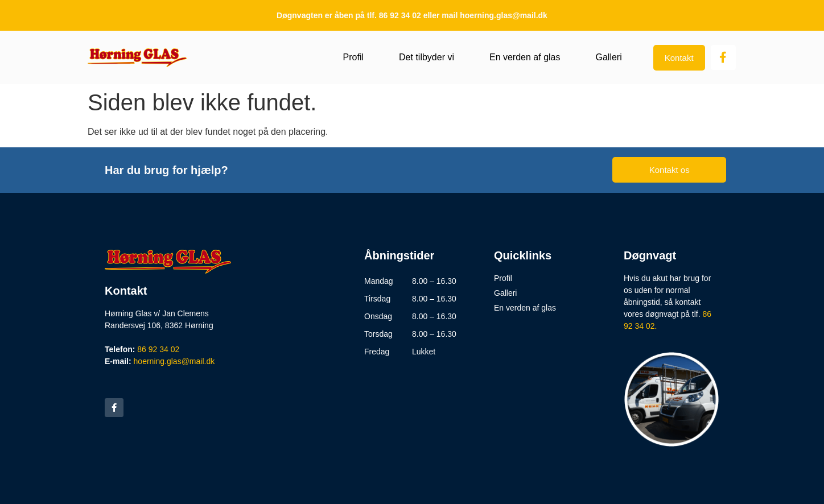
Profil (353, 57)
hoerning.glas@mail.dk (174, 361)
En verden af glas (525, 57)
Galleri (608, 57)
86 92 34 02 (158, 349)
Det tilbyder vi (427, 57)
